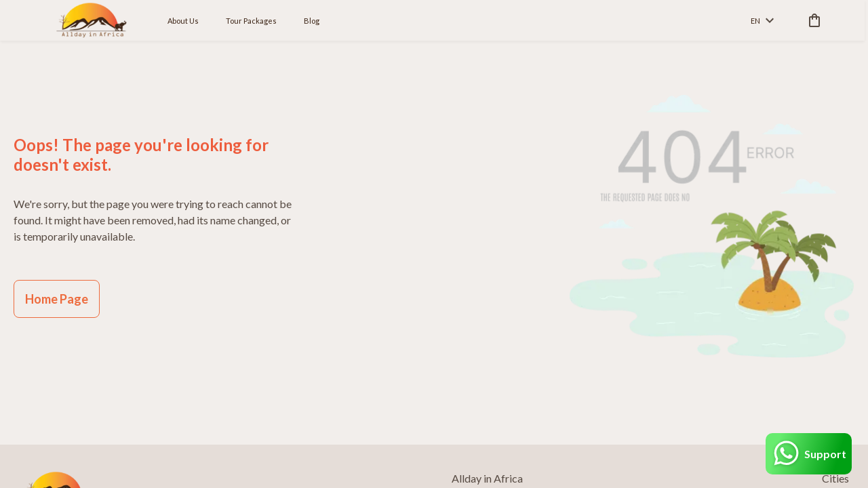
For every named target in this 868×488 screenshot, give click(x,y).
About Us (183, 21)
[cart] (812, 20)
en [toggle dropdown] (762, 21)
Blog (312, 21)
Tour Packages (251, 21)
